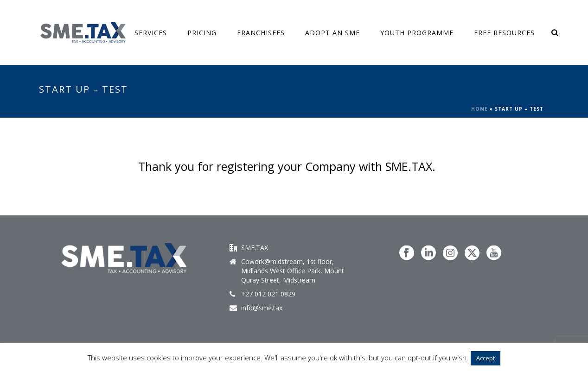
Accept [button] (486, 358)
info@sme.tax (262, 308)
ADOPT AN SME (332, 33)
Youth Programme (417, 33)
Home (479, 109)
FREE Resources (504, 33)
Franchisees (261, 33)
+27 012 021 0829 (268, 294)
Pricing (202, 33)
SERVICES (151, 33)
